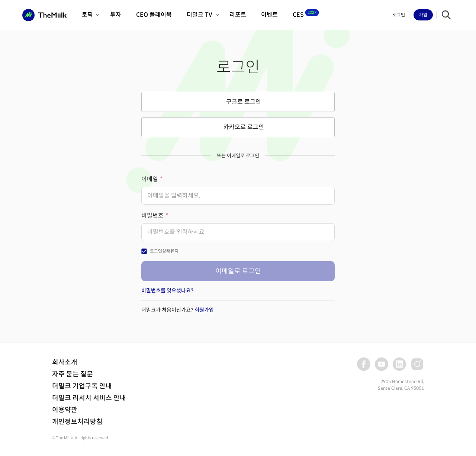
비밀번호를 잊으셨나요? (167, 290)
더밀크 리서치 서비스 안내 (89, 398)
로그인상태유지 (164, 251)
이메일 (150, 179)
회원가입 (204, 310)
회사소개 (65, 362)
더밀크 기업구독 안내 (82, 386)
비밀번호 (152, 216)
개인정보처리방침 (77, 422)
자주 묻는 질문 (73, 374)
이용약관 (65, 410)
